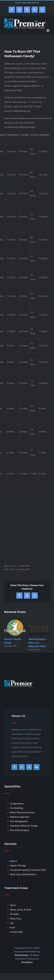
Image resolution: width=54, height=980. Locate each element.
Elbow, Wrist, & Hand (21, 910)
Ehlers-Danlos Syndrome (22, 812)
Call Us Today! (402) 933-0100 (27, 3)
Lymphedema (17, 804)
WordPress (27, 962)
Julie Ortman (12, 566)
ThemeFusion (21, 955)
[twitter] (29, 767)
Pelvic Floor (16, 919)
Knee (13, 927)
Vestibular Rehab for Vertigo (24, 826)
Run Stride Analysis (20, 830)
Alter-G (14, 861)
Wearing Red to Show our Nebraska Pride (37, 643)
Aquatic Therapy (18, 865)
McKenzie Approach (20, 817)
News (13, 569)
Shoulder (15, 914)
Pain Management (19, 821)
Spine (13, 905)
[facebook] (14, 767)
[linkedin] (37, 767)
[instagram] (22, 767)
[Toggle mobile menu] (48, 31)
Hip (12, 923)
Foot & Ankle (16, 932)
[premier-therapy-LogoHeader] (19, 681)
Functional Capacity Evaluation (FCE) (28, 870)
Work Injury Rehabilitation (23, 874)
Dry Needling (17, 808)
